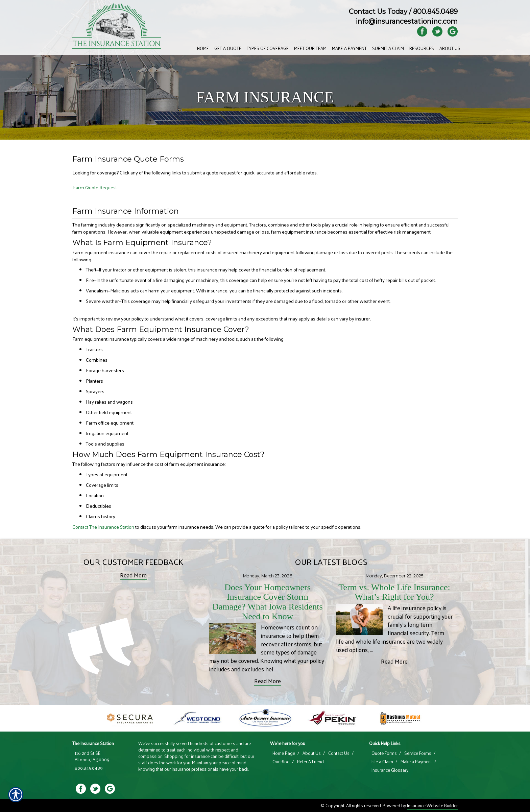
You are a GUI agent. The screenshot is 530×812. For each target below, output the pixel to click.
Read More (133, 575)
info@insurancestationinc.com (407, 21)
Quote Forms (384, 753)
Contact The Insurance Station (103, 527)
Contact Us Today (378, 11)
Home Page (284, 753)
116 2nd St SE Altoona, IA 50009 (92, 756)
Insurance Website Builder (432, 805)
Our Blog (281, 762)
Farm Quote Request (95, 187)
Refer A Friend (310, 762)
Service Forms (418, 753)
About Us (312, 753)
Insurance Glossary (390, 770)
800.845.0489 (435, 11)
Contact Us (339, 753)
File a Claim (382, 762)
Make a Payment (416, 762)
